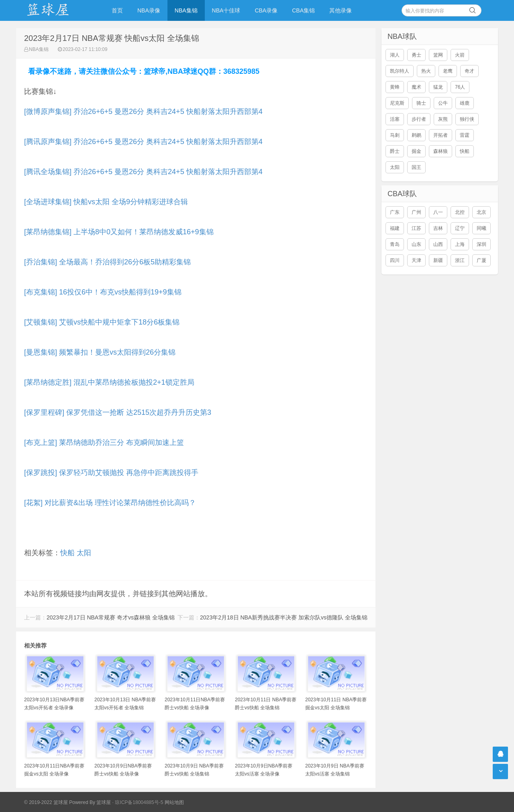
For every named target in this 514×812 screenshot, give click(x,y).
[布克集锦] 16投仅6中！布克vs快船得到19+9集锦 (103, 292)
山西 (438, 244)
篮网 (438, 55)
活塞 (395, 119)
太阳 (84, 553)
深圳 (481, 244)
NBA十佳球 (226, 10)
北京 (481, 212)
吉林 (438, 228)
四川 (395, 260)
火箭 (460, 55)
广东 (395, 212)
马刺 (395, 135)
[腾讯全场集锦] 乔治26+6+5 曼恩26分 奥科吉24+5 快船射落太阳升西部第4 (143, 172)
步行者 (419, 119)
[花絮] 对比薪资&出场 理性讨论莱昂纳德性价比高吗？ (110, 503)
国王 (416, 167)
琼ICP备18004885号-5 (139, 802)
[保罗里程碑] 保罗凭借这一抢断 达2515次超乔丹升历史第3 (118, 412)
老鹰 (448, 71)
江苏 (416, 228)
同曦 (481, 228)
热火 (426, 71)
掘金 (416, 151)
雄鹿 (465, 103)
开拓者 (441, 135)
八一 (438, 212)
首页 (117, 10)
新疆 (438, 260)
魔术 (416, 87)
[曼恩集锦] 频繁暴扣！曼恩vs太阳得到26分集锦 (100, 352)
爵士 (395, 151)
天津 (416, 260)
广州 (416, 212)
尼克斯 (397, 103)
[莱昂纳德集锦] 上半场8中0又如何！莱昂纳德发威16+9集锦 (119, 232)
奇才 (469, 71)
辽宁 (460, 228)
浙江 (460, 260)
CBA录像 (266, 10)
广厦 (481, 260)
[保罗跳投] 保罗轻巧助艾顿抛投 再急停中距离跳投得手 (111, 473)
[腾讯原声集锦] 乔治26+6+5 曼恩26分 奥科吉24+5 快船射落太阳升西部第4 (143, 142)
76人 (460, 87)
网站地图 (174, 802)
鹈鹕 (416, 135)
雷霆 (465, 135)
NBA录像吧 (56, 10)
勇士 (416, 55)
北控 (460, 212)
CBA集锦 (303, 10)
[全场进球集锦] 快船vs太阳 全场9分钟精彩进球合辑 (106, 202)
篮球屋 (104, 802)
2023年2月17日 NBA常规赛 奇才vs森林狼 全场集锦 (111, 617)
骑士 (421, 103)
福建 (395, 228)
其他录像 (341, 10)
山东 (416, 244)
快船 (67, 553)
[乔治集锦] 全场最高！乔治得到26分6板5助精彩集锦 (107, 262)
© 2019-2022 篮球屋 (46, 802)
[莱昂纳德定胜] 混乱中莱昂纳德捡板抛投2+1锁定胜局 (109, 382)
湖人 (395, 55)
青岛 (395, 244)
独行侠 (467, 119)
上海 (460, 244)
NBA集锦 (186, 10)
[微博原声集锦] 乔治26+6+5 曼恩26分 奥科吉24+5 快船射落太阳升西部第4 (143, 112)
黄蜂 (395, 87)
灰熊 (443, 119)
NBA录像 (149, 10)
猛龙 (438, 87)
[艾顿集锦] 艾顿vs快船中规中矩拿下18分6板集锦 (102, 322)
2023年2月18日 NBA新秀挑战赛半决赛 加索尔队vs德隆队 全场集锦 (284, 617)
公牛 (443, 103)
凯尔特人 (400, 71)
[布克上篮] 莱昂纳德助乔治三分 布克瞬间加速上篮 (104, 443)
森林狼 (441, 151)
